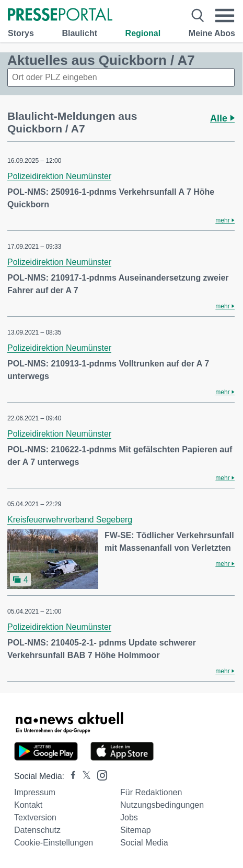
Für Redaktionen (151, 792)
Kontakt (28, 805)
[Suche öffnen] (198, 16)
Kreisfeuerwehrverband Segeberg (70, 520)
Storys (21, 33)
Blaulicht (79, 33)
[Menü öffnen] (225, 16)
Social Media (144, 843)
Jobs (129, 817)
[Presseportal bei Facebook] (70, 776)
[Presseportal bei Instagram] (99, 775)
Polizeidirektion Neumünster (59, 176)
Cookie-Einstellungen (54, 843)
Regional (143, 33)
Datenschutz (37, 830)
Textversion (35, 817)
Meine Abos (212, 33)
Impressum (35, 792)
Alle (222, 118)
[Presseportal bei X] (83, 776)
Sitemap (136, 830)
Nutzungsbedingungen (162, 805)
